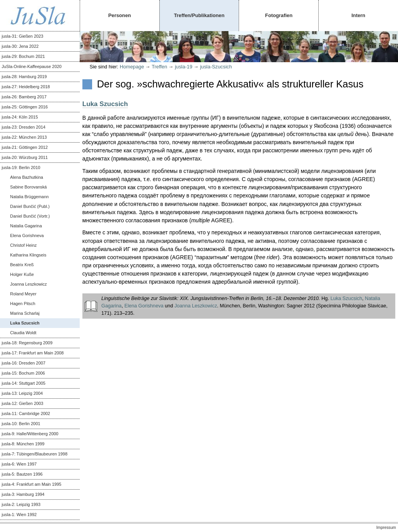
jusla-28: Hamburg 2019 (24, 77)
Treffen (159, 67)
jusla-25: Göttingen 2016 (25, 107)
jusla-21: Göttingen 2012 (25, 147)
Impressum (386, 528)
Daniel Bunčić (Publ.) (30, 206)
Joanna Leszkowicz (28, 284)
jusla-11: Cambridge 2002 (26, 413)
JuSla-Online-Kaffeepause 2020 (31, 66)
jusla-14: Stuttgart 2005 (23, 383)
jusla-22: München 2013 (24, 137)
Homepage (132, 67)
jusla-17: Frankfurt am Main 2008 (33, 353)
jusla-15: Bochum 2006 (23, 373)
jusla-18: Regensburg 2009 (27, 343)
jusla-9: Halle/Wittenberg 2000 (30, 434)
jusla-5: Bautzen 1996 (22, 474)
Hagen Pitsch (23, 304)
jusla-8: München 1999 (23, 444)
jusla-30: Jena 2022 (20, 46)
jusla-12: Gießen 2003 (22, 403)
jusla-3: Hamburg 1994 (23, 494)
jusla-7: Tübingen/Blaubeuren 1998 (34, 454)
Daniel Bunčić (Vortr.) (30, 216)
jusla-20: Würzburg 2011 (24, 157)
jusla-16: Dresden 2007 (23, 363)
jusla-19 (184, 67)
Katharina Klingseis (28, 255)
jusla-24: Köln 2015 (20, 117)
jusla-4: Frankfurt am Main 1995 (31, 484)
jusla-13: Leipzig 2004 (22, 393)
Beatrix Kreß (22, 265)
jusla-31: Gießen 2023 (22, 36)
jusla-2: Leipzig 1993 (21, 504)
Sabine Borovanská (28, 187)
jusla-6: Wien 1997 (19, 464)
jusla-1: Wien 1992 (19, 515)
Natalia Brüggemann (29, 197)
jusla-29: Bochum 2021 (23, 56)
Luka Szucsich (25, 323)
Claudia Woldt (23, 333)
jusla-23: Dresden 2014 (23, 127)
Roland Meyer (23, 294)
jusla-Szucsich (216, 67)
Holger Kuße (22, 274)
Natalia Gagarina (26, 226)
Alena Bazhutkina (27, 177)
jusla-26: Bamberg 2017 (24, 97)
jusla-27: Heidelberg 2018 (26, 87)
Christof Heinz (23, 245)
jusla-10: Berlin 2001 (21, 424)
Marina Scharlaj (25, 313)
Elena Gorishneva (27, 235)
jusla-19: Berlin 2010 (21, 167)
